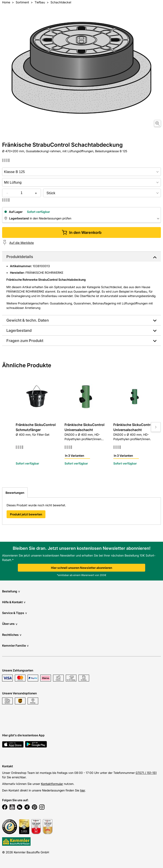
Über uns (10, 624)
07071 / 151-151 (146, 773)
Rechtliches (12, 635)
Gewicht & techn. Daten (28, 320)
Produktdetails (20, 257)
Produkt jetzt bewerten (26, 514)
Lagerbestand (19, 330)
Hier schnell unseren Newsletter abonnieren (81, 568)
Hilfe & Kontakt (14, 602)
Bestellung (11, 591)
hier (82, 790)
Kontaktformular (52, 784)
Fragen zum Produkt (25, 341)
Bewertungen (15, 493)
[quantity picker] (22, 193)
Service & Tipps (15, 613)
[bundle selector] (102, 193)
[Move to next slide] (156, 427)
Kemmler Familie (15, 645)
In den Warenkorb (82, 232)
